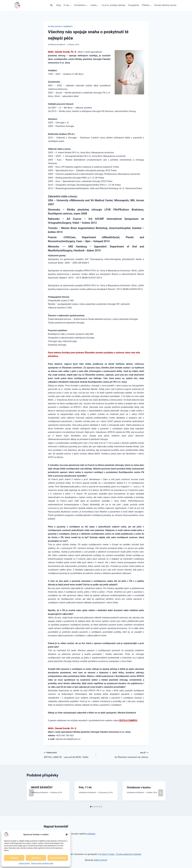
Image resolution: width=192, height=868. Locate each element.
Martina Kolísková (58, 44)
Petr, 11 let (85, 787)
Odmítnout (36, 858)
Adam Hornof (101, 860)
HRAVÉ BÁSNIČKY (42, 787)
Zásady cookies (24, 863)
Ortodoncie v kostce (139, 787)
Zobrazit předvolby (58, 858)
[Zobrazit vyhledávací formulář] (51, 5)
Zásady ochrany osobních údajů (42, 863)
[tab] (91, 807)
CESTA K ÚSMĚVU (128, 720)
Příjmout (14, 858)
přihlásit (91, 834)
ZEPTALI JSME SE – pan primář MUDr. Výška (69, 755)
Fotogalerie (134, 5)
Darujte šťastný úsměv (165, 5)
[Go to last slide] (31, 793)
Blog (59, 5)
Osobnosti (68, 27)
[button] (67, 834)
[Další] (161, 793)
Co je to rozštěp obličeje (113, 5)
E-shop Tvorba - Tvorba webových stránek (121, 854)
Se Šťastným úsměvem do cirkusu (123, 755)
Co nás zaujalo (55, 27)
